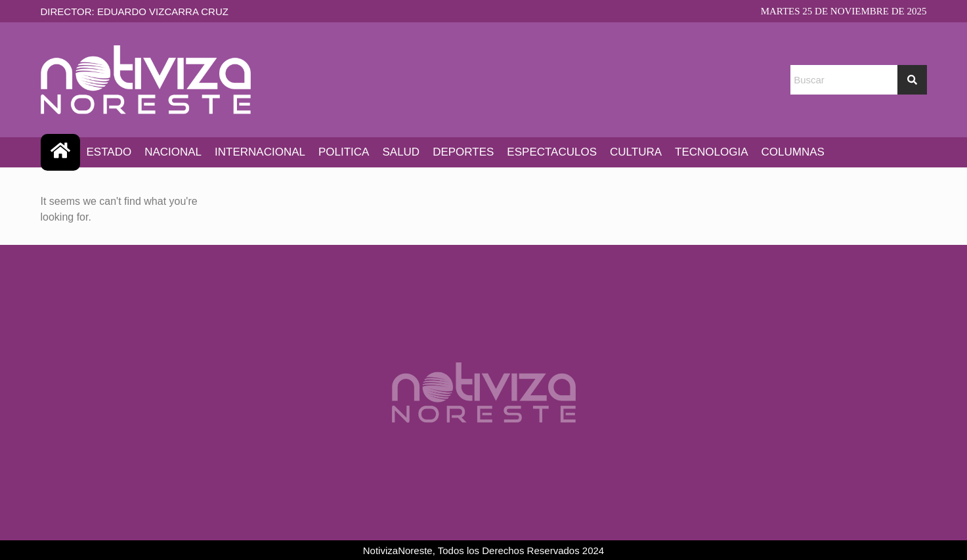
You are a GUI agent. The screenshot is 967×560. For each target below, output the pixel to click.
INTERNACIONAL (260, 152)
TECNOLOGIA (711, 152)
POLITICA (344, 152)
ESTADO (109, 152)
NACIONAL (173, 152)
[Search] (912, 80)
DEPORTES (463, 152)
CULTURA (636, 152)
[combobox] (844, 80)
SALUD (401, 152)
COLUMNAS (793, 152)
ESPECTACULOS (552, 152)
